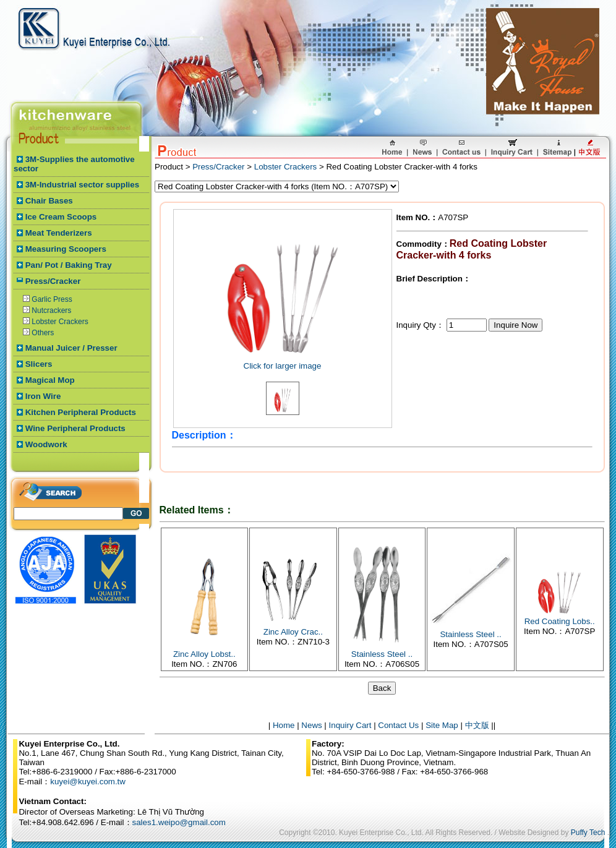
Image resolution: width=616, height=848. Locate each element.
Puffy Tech (588, 833)
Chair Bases (49, 201)
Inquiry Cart (350, 725)
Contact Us (398, 725)
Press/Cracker (53, 281)
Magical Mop (50, 380)
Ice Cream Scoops (61, 217)
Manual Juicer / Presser (71, 348)
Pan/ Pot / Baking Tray (69, 265)
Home (284, 725)
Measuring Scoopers (66, 249)
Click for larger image (283, 366)
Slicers (39, 364)
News (311, 725)
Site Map (442, 725)
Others (43, 333)
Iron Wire (43, 396)
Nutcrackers (51, 311)
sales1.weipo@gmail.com (179, 822)
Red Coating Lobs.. (560, 621)
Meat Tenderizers (59, 233)
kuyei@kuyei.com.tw (88, 782)
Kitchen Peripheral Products (81, 412)
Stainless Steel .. (382, 654)
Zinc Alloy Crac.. (293, 632)
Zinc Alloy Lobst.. (204, 654)
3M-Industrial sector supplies (82, 185)
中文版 (477, 725)
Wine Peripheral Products (75, 428)
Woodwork (46, 444)
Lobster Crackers (60, 322)
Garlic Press (52, 299)
